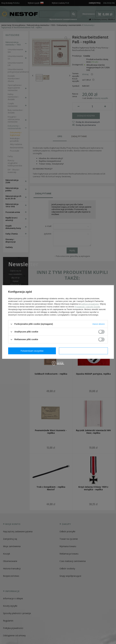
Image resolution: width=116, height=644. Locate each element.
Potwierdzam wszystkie (84, 351)
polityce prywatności (90, 304)
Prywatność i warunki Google (87, 307)
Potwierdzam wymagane (33, 351)
